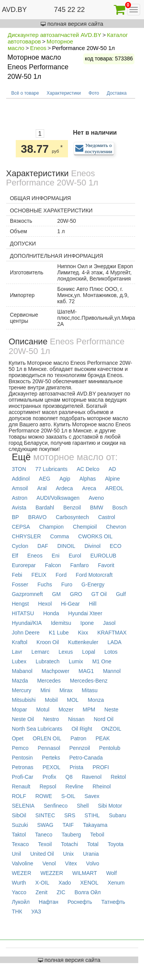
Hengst (20, 604)
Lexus (65, 652)
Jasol (109, 623)
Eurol (75, 556)
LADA (115, 642)
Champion (51, 527)
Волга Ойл (88, 892)
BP (16, 517)
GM (57, 594)
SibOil (19, 815)
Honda (51, 613)
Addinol (21, 479)
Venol (49, 863)
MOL (73, 700)
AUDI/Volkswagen (58, 498)
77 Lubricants (51, 469)
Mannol (112, 671)
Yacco (19, 892)
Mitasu (90, 690)
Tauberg (71, 835)
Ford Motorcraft (94, 575)
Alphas (88, 479)
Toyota (115, 844)
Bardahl (45, 508)
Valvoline (23, 863)
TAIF (68, 825)
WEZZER (52, 873)
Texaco (20, 844)
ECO (116, 546)
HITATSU (23, 613)
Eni (56, 556)
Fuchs (45, 584)
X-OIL (42, 883)
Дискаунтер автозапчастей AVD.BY (55, 35)
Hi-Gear (70, 604)
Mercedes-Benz (89, 681)
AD (112, 469)
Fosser (20, 584)
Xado (65, 883)
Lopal (89, 652)
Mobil (51, 700)
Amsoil (20, 488)
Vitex (71, 863)
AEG (45, 479)
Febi (17, 575)
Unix (68, 854)
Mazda (20, 681)
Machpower (55, 671)
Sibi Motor (110, 806)
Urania (91, 854)
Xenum (116, 883)
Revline (74, 786)
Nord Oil (103, 719)
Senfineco (56, 806)
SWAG (45, 825)
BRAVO (37, 517)
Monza (96, 700)
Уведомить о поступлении (99, 148)
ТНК (17, 912)
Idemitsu (61, 623)
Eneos (38, 48)
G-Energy (93, 584)
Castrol (106, 517)
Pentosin (22, 758)
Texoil (45, 844)
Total (93, 844)
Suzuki (20, 825)
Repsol (48, 786)
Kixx (83, 633)
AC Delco (88, 469)
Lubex (19, 661)
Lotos (111, 652)
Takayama (95, 825)
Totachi (70, 844)
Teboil (97, 835)
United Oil (42, 854)
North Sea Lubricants (37, 729)
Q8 (69, 777)
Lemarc (41, 652)
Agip (65, 479)
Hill (93, 604)
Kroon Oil (48, 642)
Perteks (51, 758)
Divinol (93, 546)
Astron (20, 498)
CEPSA (21, 527)
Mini (45, 690)
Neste (112, 710)
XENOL (89, 883)
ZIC (61, 892)
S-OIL (68, 796)
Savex (92, 796)
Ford (61, 575)
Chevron (116, 527)
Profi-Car (23, 777)
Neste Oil (23, 719)
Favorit (106, 565)
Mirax (66, 690)
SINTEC (45, 815)
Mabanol (22, 671)
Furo (67, 584)
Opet (18, 738)
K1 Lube (59, 633)
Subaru (117, 815)
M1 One (102, 661)
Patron (79, 738)
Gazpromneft (27, 594)
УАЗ (36, 912)
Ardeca (64, 488)
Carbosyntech (72, 517)
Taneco (44, 835)
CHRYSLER (26, 536)
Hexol (45, 604)
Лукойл (21, 902)
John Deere (26, 633)
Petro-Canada (86, 758)
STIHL (92, 815)
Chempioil (85, 527)
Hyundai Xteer (85, 613)
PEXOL (52, 767)
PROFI (101, 767)
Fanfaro (79, 565)
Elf (15, 556)
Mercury (22, 690)
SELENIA (23, 806)
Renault (21, 786)
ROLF (19, 796)
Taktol (19, 835)
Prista (76, 767)
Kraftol (20, 642)
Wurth (19, 883)
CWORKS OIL (95, 536)
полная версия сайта (72, 24)
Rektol (118, 777)
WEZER (22, 873)
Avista (19, 508)
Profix (50, 777)
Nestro (51, 719)
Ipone (87, 623)
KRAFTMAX (112, 633)
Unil (17, 854)
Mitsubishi (24, 700)
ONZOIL (111, 729)
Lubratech (48, 661)
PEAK (103, 738)
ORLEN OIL (47, 738)
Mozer (66, 710)
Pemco (20, 748)
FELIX (39, 575)
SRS (70, 815)
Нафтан (49, 902)
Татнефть (113, 902)
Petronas (23, 767)
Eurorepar (24, 565)
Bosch (120, 508)
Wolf (111, 873)
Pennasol (49, 748)
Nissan (76, 719)
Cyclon (20, 546)
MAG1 (86, 671)
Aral (42, 488)
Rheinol (102, 786)
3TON (19, 469)
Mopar (20, 710)
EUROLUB (103, 556)
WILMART (84, 873)
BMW (96, 508)
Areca (89, 488)
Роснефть (80, 902)
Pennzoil (79, 748)
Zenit (41, 892)
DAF (43, 546)
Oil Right (82, 729)
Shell (83, 806)
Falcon (53, 565)
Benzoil (72, 508)
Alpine (112, 479)
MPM (89, 710)
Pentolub (110, 748)
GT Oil (99, 594)
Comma (60, 536)
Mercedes (49, 681)
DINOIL (66, 546)
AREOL (114, 488)
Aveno (96, 498)
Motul (43, 710)
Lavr (17, 652)
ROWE (44, 796)
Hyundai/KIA (27, 623)
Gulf (121, 594)
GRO (76, 594)
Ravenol (92, 777)
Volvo (93, 863)
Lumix (76, 661)
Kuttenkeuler (83, 642)
